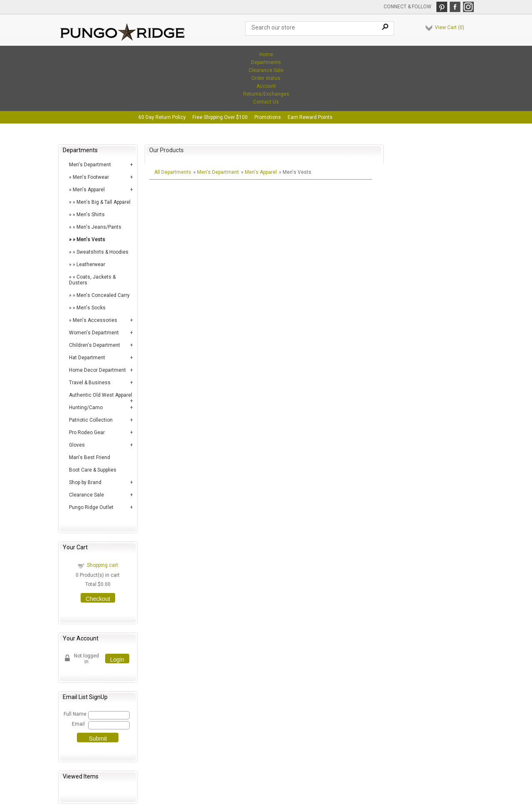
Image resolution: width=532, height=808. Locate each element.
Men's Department (90, 165)
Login (117, 660)
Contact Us (266, 102)
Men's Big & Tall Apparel (103, 202)
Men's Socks (91, 308)
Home (266, 54)
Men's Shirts (91, 215)
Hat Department (87, 358)
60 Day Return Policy (162, 117)
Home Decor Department (97, 370)
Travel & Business (90, 383)
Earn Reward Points (310, 117)
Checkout (98, 599)
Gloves (77, 445)
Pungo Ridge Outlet (91, 507)
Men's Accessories (95, 320)
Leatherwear (91, 264)
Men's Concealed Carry (103, 295)
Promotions (268, 117)
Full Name (75, 714)
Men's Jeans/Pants (99, 227)
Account (266, 86)
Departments (266, 62)
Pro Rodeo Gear (87, 432)
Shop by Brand (85, 482)
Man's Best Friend (90, 457)
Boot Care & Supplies (93, 470)
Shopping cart (102, 565)
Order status (266, 78)
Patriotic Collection (91, 420)
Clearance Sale (266, 70)
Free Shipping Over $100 (220, 117)
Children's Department (95, 345)
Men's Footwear (91, 177)
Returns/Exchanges (266, 94)
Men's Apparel (89, 190)
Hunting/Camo (86, 408)
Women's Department (94, 333)
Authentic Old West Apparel (101, 395)
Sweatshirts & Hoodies (102, 252)
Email (78, 724)
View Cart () (449, 27)
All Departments (173, 172)
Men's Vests (91, 240)
